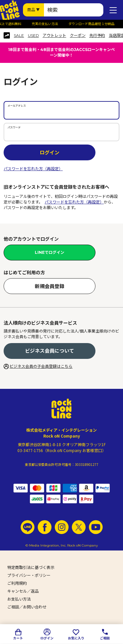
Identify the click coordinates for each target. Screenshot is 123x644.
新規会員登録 (50, 286)
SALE (19, 36)
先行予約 (97, 36)
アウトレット (54, 36)
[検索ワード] (74, 10)
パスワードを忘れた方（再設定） (33, 169)
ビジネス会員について (50, 351)
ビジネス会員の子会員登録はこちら (41, 366)
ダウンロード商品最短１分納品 (93, 24)
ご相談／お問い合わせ (27, 607)
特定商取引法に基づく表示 (31, 567)
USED (33, 36)
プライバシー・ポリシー (29, 575)
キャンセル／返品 (23, 591)
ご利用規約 (17, 583)
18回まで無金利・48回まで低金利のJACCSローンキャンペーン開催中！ (61, 52)
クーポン (78, 36)
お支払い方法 (19, 599)
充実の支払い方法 (46, 24)
